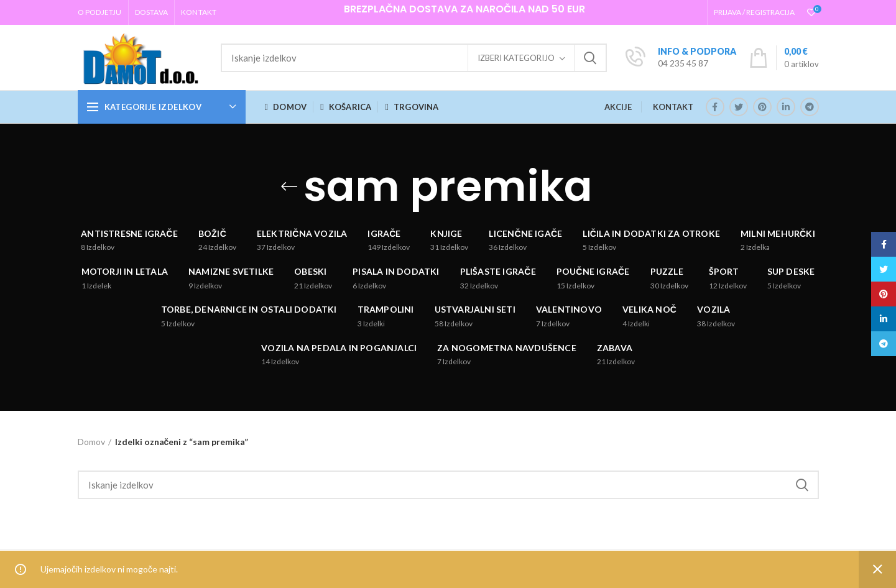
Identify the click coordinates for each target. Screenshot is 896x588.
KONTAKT (673, 107)
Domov (91, 442)
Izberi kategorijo (516, 58)
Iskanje (590, 58)
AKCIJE (618, 107)
